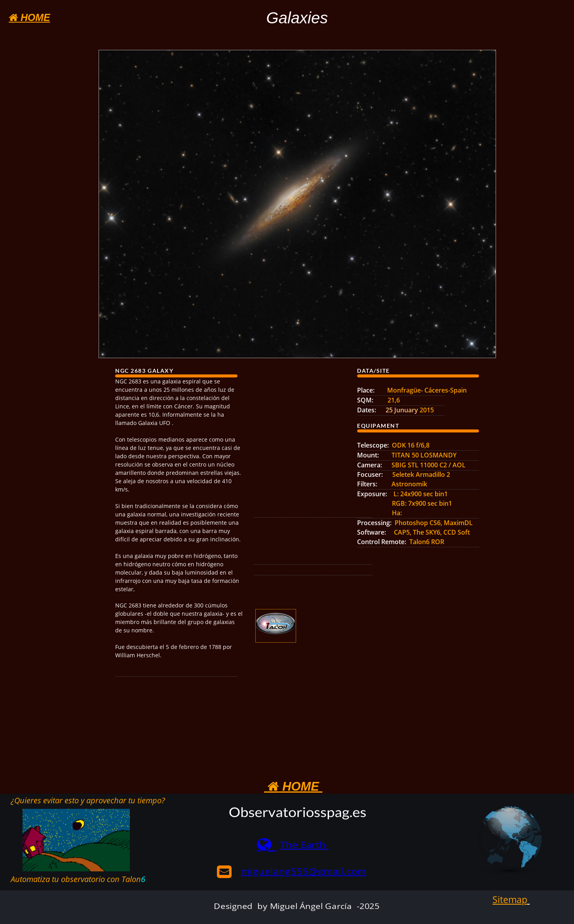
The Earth (304, 845)
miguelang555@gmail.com (303, 871)
